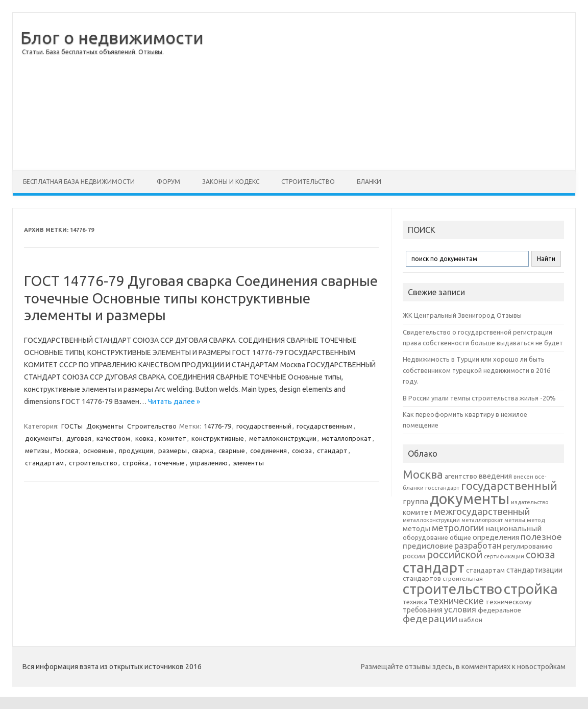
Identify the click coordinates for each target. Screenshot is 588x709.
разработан (478, 545)
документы (43, 438)
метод (536, 520)
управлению (209, 463)
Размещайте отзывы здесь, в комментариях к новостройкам (463, 667)
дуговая (79, 438)
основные (99, 451)
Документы (105, 426)
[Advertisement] (389, 91)
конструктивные (218, 438)
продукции (136, 451)
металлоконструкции (283, 438)
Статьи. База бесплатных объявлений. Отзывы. (93, 52)
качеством (113, 438)
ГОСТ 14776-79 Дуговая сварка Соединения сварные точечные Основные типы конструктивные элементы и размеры (201, 298)
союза (302, 451)
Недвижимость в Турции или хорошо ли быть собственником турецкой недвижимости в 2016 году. (476, 370)
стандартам (44, 463)
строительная (463, 578)
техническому (509, 602)
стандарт (332, 451)
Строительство (308, 182)
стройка (136, 463)
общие (460, 537)
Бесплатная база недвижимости (79, 182)
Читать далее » (174, 401)
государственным (325, 426)
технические (456, 601)
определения (496, 537)
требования (423, 610)
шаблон (471, 620)
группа (415, 501)
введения (495, 476)
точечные (169, 463)
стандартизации (534, 570)
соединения (268, 451)
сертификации (504, 556)
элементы (248, 463)
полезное (541, 537)
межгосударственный (482, 511)
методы (416, 529)
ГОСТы (72, 426)
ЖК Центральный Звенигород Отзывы (462, 315)
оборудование (425, 537)
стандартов (422, 578)
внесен (523, 477)
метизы (37, 451)
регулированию (528, 546)
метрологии (458, 528)
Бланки (369, 182)
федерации (430, 619)
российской (455, 555)
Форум (168, 182)
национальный (513, 528)
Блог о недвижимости (112, 37)
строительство (93, 463)
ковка (144, 438)
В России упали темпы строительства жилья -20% (479, 398)
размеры (173, 451)
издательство (530, 502)
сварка (203, 451)
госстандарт (442, 488)
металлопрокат (347, 438)
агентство (461, 476)
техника (415, 602)
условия (460, 609)
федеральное (499, 610)
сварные (232, 451)
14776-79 (217, 426)
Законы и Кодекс (231, 182)
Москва (66, 451)
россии (414, 556)
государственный (264, 426)
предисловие (428, 546)
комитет (173, 438)
